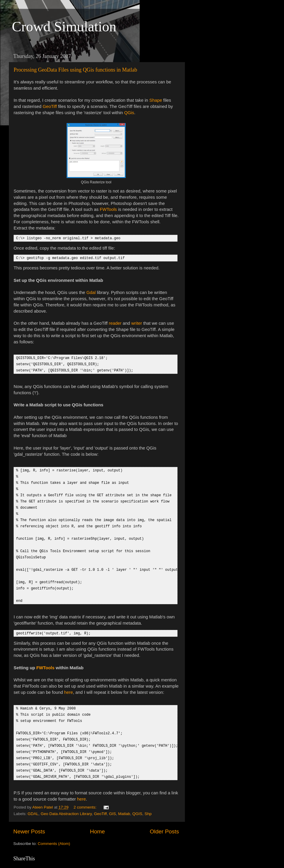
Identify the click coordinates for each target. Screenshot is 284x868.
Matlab (124, 802)
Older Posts (164, 820)
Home (97, 820)
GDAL (33, 802)
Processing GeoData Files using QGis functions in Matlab (75, 70)
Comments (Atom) (54, 832)
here (69, 684)
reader (115, 323)
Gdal (91, 292)
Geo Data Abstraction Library (66, 802)
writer (137, 323)
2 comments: (86, 795)
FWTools (108, 209)
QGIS (137, 802)
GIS (112, 802)
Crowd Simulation (64, 26)
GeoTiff (50, 106)
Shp (148, 802)
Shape (156, 100)
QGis (129, 113)
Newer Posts (29, 820)
